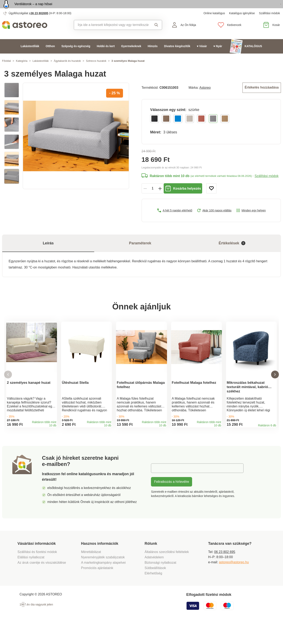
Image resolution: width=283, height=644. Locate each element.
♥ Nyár (218, 56)
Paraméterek (140, 252)
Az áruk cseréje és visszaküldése (42, 582)
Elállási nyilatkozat (31, 577)
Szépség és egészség (76, 56)
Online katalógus (214, 23)
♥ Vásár (202, 56)
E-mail (159, 488)
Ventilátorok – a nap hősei (33, 9)
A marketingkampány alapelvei (103, 582)
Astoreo (205, 97)
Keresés (156, 34)
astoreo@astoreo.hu (234, 582)
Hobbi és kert (106, 56)
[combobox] (111, 34)
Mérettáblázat (91, 571)
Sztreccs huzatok (96, 70)
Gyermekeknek (131, 56)
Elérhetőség (153, 593)
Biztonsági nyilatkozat (160, 582)
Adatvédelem (154, 577)
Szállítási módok (269, 23)
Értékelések (232, 252)
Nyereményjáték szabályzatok (103, 577)
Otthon (50, 56)
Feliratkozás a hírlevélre (172, 501)
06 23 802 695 (225, 571)
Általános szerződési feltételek (167, 571)
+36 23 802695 (39, 23)
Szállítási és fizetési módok (38, 571)
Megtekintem (257, 9)
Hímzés (153, 56)
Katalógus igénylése (242, 23)
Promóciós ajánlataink (97, 587)
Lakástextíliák (30, 56)
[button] (8, 389)
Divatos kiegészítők (177, 56)
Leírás (48, 252)
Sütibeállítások (155, 587)
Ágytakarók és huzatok (67, 70)
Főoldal (6, 70)
